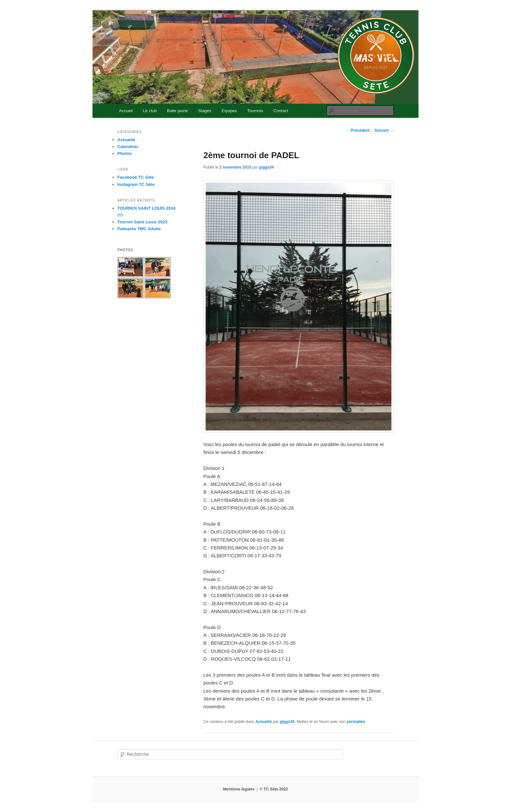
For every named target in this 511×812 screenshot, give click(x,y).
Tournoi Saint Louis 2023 (142, 222)
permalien (356, 722)
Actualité (263, 722)
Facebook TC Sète (136, 177)
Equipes (229, 111)
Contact (281, 111)
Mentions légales (239, 789)
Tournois (255, 111)
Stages (205, 111)
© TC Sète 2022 (274, 789)
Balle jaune (177, 111)
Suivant (384, 130)
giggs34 (266, 167)
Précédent (358, 130)
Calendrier (128, 147)
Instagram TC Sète (136, 184)
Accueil (126, 111)
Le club (150, 111)
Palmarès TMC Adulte (139, 229)
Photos (124, 153)
